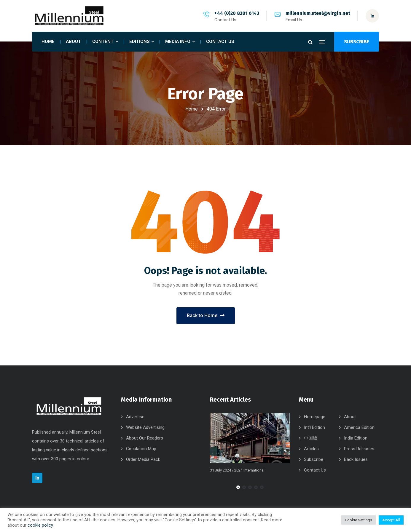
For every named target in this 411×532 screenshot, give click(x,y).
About (350, 417)
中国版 (311, 438)
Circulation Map (141, 449)
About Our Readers (145, 438)
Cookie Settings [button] (359, 520)
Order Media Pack (143, 459)
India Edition (356, 438)
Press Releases (359, 449)
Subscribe (314, 459)
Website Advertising (145, 427)
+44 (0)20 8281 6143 (237, 13)
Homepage (315, 417)
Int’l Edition (314, 427)
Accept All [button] (391, 520)
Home (192, 109)
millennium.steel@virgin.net (318, 13)
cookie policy (40, 525)
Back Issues (356, 459)
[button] (238, 487)
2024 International (249, 470)
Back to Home (206, 315)
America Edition (359, 427)
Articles (311, 449)
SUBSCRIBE (357, 42)
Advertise (135, 417)
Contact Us (315, 470)
